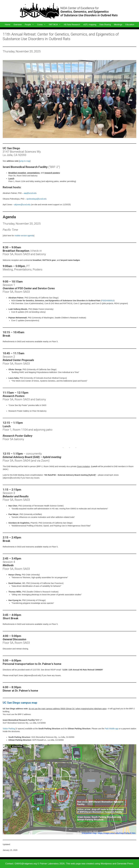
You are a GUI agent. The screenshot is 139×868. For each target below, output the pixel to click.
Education (130, 25)
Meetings (118, 25)
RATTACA (56, 25)
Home (8, 25)
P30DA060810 (108, 301)
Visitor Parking (9, 729)
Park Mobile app (112, 729)
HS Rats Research (72, 25)
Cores (42, 25)
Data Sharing (105, 25)
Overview (18, 25)
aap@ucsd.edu (30, 193)
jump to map (25, 161)
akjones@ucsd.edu (22, 205)
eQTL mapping (90, 25)
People (30, 25)
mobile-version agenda (24, 236)
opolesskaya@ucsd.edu (36, 199)
